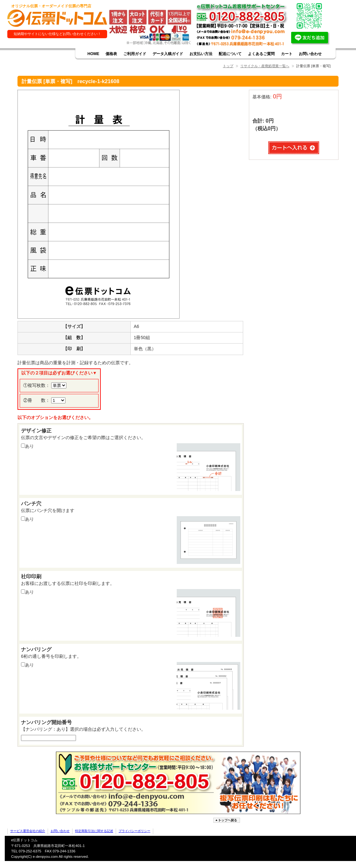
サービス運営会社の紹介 (28, 831)
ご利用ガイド (135, 54)
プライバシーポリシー (134, 831)
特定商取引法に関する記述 (94, 831)
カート (287, 54)
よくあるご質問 (261, 54)
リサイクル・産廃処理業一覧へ (265, 66)
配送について (230, 54)
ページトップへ (227, 820)
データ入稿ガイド (168, 54)
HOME (93, 54)
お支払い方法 (201, 54)
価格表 (111, 54)
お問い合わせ (310, 54)
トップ (228, 66)
